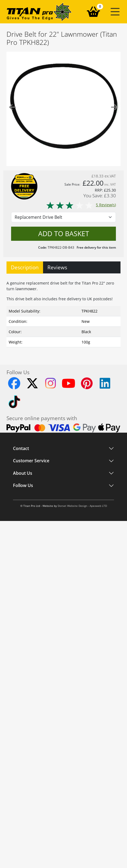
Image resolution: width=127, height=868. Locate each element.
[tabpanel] (63, 313)
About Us (23, 473)
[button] (115, 12)
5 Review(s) (81, 205)
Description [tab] (25, 267)
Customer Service (31, 461)
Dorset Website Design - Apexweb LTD (82, 506)
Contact (21, 448)
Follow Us (23, 486)
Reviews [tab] (57, 267)
